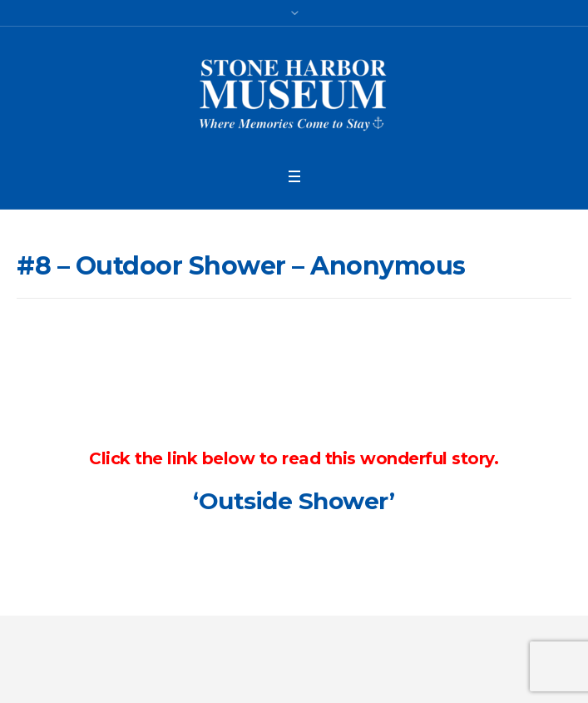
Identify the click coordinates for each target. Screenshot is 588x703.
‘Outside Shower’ (294, 501)
